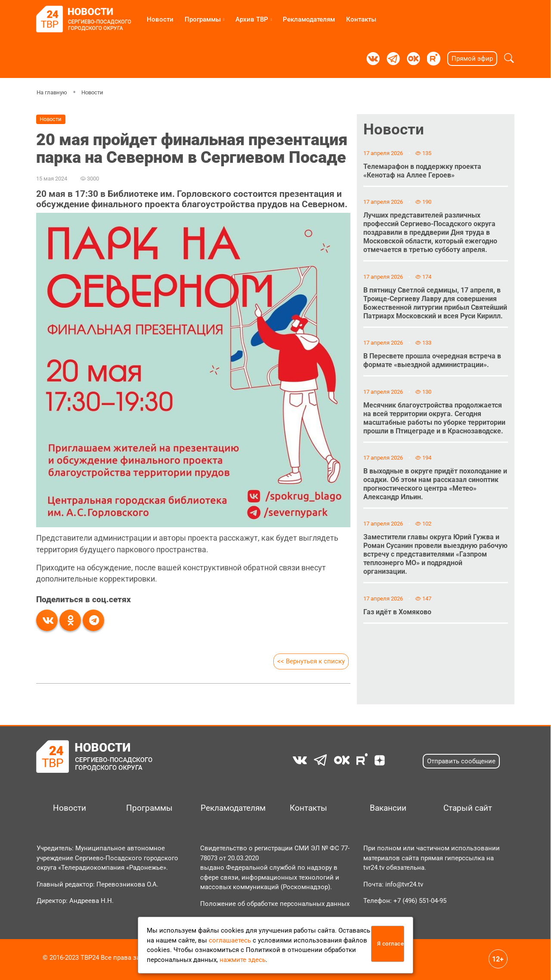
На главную (52, 92)
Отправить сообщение (461, 761)
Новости (160, 19)
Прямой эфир (472, 59)
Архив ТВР (252, 19)
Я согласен (391, 944)
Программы (203, 19)
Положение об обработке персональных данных (275, 904)
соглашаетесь (230, 940)
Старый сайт (468, 808)
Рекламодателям (309, 19)
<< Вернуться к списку (311, 661)
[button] (509, 59)
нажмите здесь (243, 960)
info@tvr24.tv (404, 884)
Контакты (361, 19)
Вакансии (388, 808)
